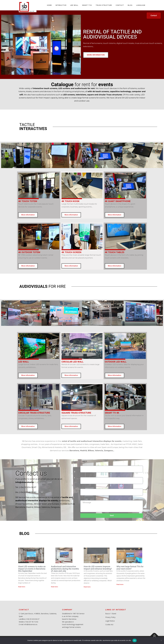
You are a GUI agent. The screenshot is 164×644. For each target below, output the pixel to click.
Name (82, 463)
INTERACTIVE (61, 5)
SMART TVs (87, 5)
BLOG (130, 5)
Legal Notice (110, 621)
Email (82, 475)
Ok (135, 640)
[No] (161, 640)
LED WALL (74, 5)
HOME (49, 5)
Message (83, 498)
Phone (83, 486)
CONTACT (120, 5)
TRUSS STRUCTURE (104, 5)
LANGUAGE (141, 5)
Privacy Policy (110, 617)
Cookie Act (109, 625)
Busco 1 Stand (111, 614)
